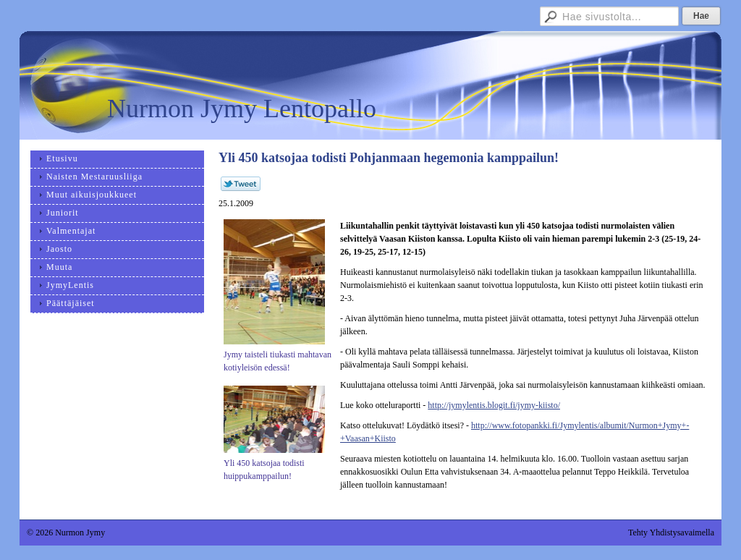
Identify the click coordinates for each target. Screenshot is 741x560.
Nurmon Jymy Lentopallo (242, 109)
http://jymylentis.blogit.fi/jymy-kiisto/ (494, 405)
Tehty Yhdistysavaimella (671, 533)
